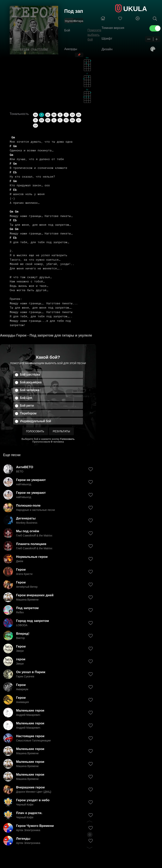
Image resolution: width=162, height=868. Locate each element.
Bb (54, 115)
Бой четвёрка (30, 390)
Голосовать (35, 431)
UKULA (135, 9)
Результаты (61, 431)
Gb (72, 120)
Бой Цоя (26, 398)
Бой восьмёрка (31, 382)
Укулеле (70, 21)
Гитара (79, 21)
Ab (35, 115)
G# (36, 126)
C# (72, 115)
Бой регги (27, 406)
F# (66, 120)
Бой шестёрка (30, 375)
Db (78, 115)
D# (42, 120)
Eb (48, 120)
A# (48, 115)
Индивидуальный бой (36, 421)
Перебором (28, 413)
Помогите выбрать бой (94, 35)
